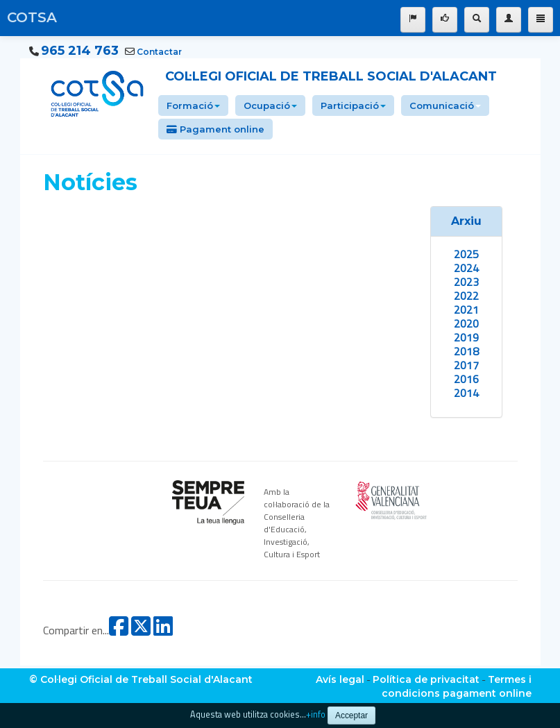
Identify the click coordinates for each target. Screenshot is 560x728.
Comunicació (445, 105)
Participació (353, 105)
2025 (466, 254)
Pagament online (215, 129)
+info (316, 714)
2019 (466, 337)
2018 (466, 351)
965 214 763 (80, 51)
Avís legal (340, 679)
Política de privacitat (426, 679)
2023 (466, 282)
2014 (466, 393)
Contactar (159, 52)
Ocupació (270, 105)
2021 (466, 310)
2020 (466, 323)
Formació (193, 105)
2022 (466, 296)
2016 (466, 379)
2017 (466, 365)
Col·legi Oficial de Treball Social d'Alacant (331, 76)
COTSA (32, 17)
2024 (466, 268)
